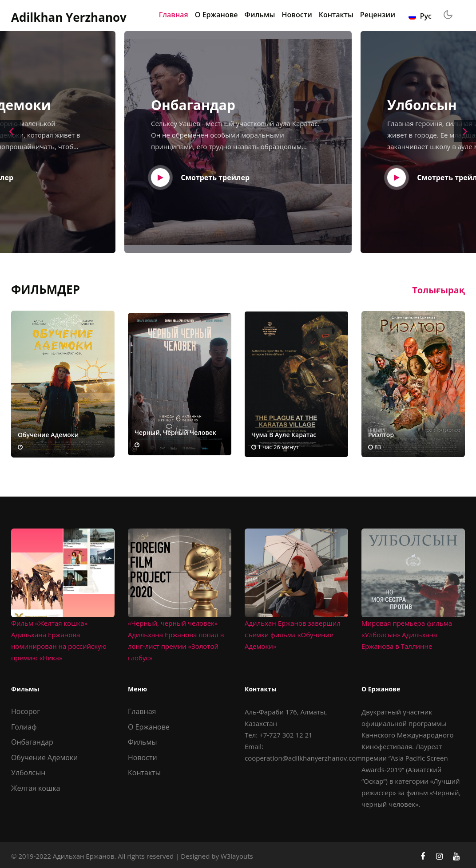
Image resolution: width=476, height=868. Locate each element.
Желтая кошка (36, 788)
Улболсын (28, 773)
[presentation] (11, 131)
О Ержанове (216, 15)
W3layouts (237, 856)
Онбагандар (32, 742)
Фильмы (260, 15)
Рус (420, 16)
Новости (297, 15)
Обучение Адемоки (44, 758)
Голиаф (24, 727)
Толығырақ (438, 290)
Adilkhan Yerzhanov (69, 18)
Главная (174, 15)
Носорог (26, 711)
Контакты (336, 15)
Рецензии (378, 15)
